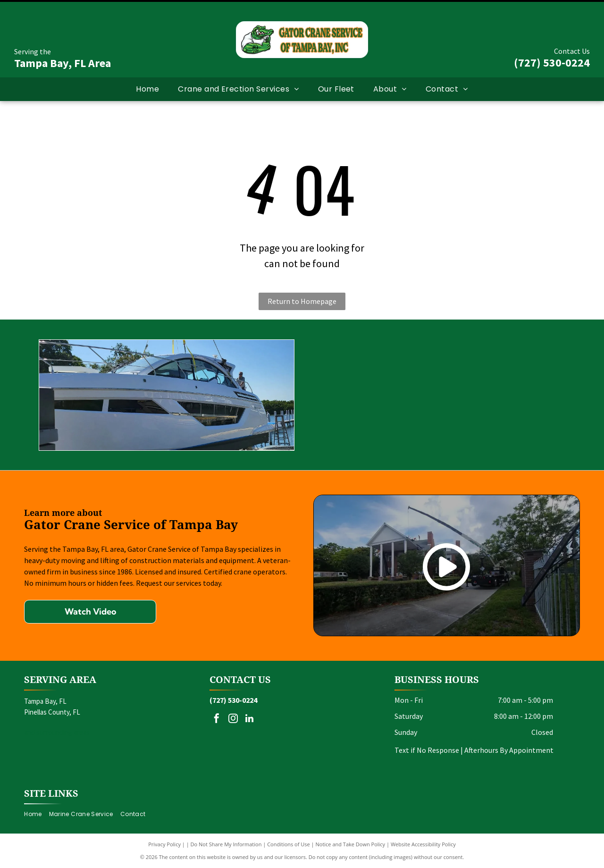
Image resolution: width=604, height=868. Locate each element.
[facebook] (217, 720)
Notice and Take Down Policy (351, 844)
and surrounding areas (57, 732)
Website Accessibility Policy (423, 844)
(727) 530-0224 (552, 63)
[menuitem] (147, 89)
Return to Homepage (302, 301)
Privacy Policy (164, 844)
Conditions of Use (289, 844)
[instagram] (233, 720)
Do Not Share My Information (226, 844)
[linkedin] (250, 720)
